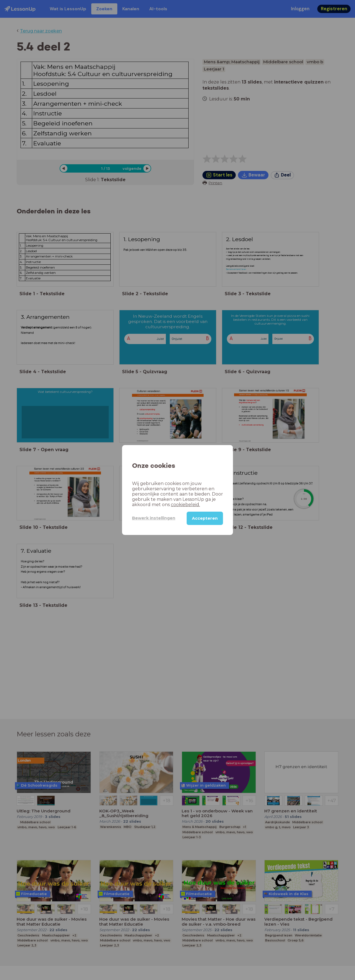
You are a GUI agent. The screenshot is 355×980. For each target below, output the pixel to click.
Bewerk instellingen (154, 518)
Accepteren (205, 518)
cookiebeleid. (185, 505)
